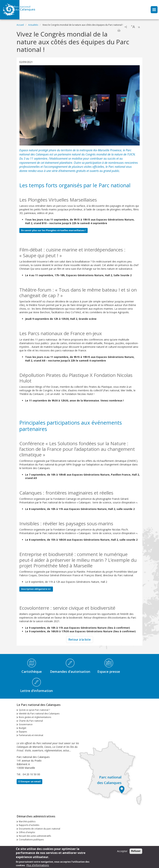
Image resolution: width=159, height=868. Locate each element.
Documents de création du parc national (39, 829)
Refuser (136, 852)
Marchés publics (27, 821)
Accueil (20, 25)
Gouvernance (26, 724)
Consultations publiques (31, 840)
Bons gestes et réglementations (35, 717)
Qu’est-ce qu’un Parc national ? (34, 710)
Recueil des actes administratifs (35, 836)
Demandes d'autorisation (70, 672)
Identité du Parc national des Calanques (39, 714)
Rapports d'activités (29, 825)
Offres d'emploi (27, 832)
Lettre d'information (36, 691)
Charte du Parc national (31, 721)
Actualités (33, 25)
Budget (22, 728)
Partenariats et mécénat (31, 735)
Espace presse (109, 672)
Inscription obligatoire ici (36, 589)
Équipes (23, 732)
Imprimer (119, 30)
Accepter (122, 852)
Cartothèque (32, 672)
